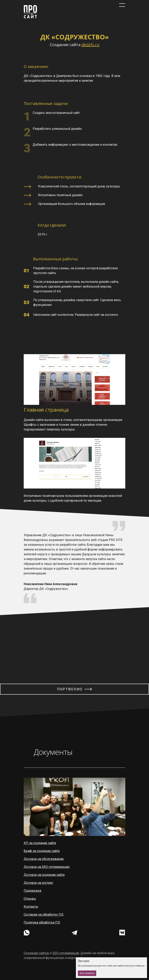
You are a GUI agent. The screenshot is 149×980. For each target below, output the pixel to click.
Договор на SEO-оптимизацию (47, 867)
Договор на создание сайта (44, 875)
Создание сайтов (36, 953)
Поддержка (32, 891)
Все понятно (87, 973)
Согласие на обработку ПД (44, 915)
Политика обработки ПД (42, 922)
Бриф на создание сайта (42, 851)
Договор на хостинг (38, 883)
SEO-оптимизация (66, 953)
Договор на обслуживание (44, 859)
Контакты (31, 907)
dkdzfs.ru (90, 45)
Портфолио (70, 689)
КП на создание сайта (40, 843)
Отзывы (30, 899)
